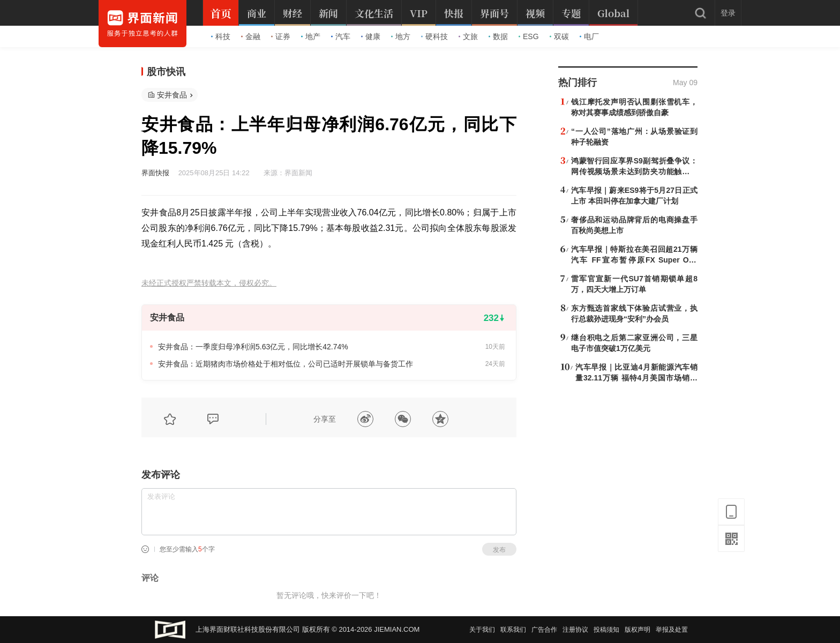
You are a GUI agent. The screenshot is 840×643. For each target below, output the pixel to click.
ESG (529, 36)
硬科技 (434, 36)
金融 (251, 36)
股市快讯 (166, 72)
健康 (371, 36)
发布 (499, 550)
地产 (311, 36)
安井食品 (172, 95)
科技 (221, 36)
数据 (498, 36)
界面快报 (155, 173)
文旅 (468, 36)
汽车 (341, 36)
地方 (401, 36)
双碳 (559, 36)
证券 (281, 36)
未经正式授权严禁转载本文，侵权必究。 (209, 283)
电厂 (589, 36)
